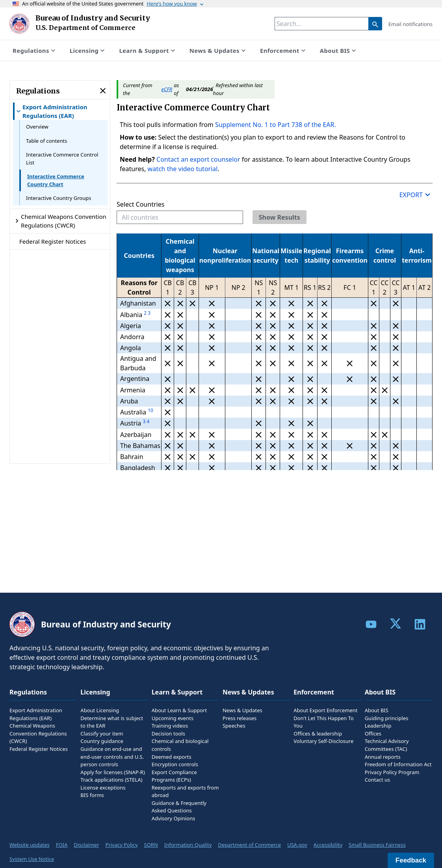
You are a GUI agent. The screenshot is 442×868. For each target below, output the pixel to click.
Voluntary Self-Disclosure (323, 741)
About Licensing (100, 710)
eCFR (167, 89)
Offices (373, 734)
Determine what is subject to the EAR (112, 722)
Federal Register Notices (53, 241)
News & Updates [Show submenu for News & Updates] (218, 50)
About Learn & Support (179, 710)
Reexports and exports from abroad (185, 791)
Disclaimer (86, 845)
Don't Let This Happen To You (324, 722)
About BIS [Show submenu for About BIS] (339, 50)
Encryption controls (175, 764)
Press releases (240, 718)
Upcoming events (173, 718)
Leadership (378, 726)
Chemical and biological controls (180, 745)
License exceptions (103, 788)
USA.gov (297, 845)
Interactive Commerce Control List (62, 159)
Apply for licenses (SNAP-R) (113, 772)
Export (416, 195)
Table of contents (46, 141)
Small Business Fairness (377, 845)
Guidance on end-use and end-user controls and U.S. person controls (112, 757)
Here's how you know (176, 4)
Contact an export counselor (199, 159)
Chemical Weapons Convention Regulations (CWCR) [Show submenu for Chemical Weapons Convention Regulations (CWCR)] (60, 221)
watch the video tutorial (183, 169)
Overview (37, 127)
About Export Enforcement (325, 710)
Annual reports (383, 757)
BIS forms (92, 795)
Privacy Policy (122, 845)
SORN (151, 845)
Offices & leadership (318, 734)
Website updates (30, 845)
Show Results (279, 217)
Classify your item (102, 734)
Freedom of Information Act (398, 764)
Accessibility (328, 845)
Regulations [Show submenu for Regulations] (35, 50)
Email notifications (410, 24)
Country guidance (102, 741)
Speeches (234, 726)
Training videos (170, 726)
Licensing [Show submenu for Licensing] (88, 50)
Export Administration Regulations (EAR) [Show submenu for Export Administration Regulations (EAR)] (51, 111)
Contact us (378, 780)
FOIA (62, 845)
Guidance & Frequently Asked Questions (179, 807)
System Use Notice (32, 859)
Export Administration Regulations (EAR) (36, 714)
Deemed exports (172, 757)
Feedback (411, 860)
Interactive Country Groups (58, 198)
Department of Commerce (249, 845)
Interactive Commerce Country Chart (56, 180)
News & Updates (242, 710)
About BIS (377, 710)
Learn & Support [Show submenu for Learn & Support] (148, 50)
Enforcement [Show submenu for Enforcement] (284, 50)
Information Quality (188, 845)
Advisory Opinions (174, 818)
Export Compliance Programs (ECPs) (174, 776)
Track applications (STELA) (111, 780)
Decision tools (168, 734)
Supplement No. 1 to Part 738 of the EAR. (275, 125)
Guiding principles (387, 718)
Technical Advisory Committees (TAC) (387, 745)
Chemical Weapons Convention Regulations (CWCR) (38, 733)
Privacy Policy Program (392, 772)
